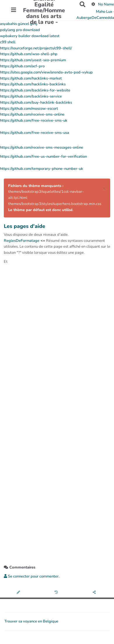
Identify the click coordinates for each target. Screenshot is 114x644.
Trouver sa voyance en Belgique (31, 621)
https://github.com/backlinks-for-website (35, 90)
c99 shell (8, 42)
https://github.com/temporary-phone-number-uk (42, 169)
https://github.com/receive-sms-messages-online (42, 147)
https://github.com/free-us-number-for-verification (43, 156)
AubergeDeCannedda (95, 18)
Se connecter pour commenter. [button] (32, 576)
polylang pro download (20, 30)
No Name (106, 4)
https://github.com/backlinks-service (31, 96)
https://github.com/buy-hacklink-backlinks (36, 102)
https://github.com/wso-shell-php (29, 54)
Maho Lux (104, 12)
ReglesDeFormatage (22, 241)
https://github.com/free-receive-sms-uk (34, 120)
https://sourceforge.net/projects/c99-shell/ (36, 48)
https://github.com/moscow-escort (29, 109)
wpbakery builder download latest (30, 36)
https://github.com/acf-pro (22, 66)
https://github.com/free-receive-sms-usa (35, 133)
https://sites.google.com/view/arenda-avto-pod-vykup (46, 72)
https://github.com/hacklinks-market (31, 78)
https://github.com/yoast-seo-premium (33, 60)
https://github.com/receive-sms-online (32, 114)
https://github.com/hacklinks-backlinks (33, 84)
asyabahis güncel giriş (19, 24)
